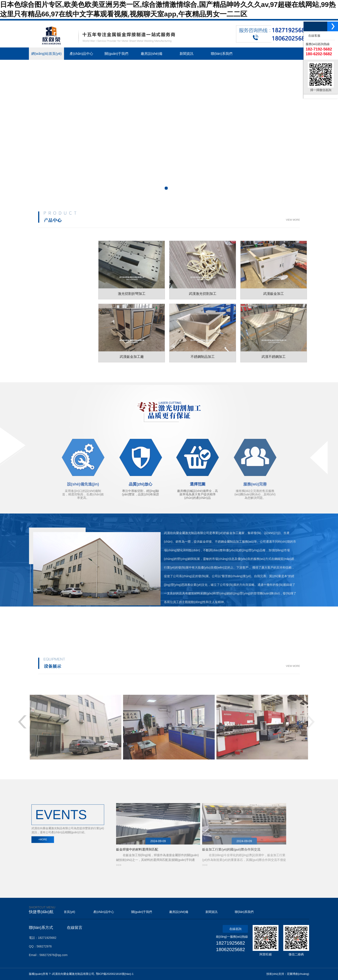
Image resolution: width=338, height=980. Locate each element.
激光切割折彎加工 (58, 294)
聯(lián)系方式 (41, 928)
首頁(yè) (69, 912)
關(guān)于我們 (142, 912)
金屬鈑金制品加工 (58, 299)
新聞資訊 (211, 912)
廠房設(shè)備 (179, 912)
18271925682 (231, 943)
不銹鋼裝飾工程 (58, 314)
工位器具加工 (57, 309)
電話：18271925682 (43, 938)
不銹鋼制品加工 (58, 304)
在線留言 (75, 928)
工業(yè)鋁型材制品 (59, 319)
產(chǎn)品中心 (104, 912)
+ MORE (169, 615)
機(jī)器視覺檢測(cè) (142, 890)
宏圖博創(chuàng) (298, 974)
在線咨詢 (235, 929)
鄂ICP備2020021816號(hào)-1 (115, 974)
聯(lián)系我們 (244, 912)
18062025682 (231, 949)
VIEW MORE (213, 220)
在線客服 (313, 36)
